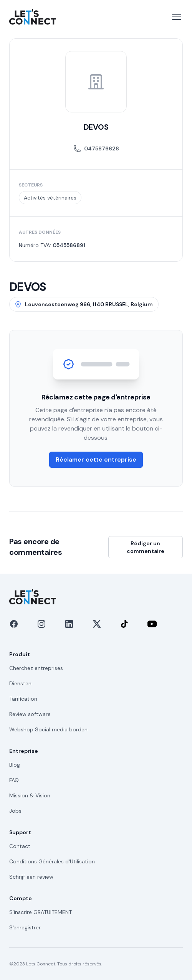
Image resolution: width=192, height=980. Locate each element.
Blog (15, 765)
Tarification (23, 699)
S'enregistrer (25, 927)
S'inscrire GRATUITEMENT (41, 912)
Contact (20, 846)
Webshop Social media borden (48, 729)
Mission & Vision (30, 795)
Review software (30, 714)
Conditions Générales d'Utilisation (52, 861)
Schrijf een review (31, 877)
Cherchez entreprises (36, 668)
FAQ (14, 780)
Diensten (20, 683)
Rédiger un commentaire (146, 547)
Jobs (15, 811)
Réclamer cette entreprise (96, 459)
